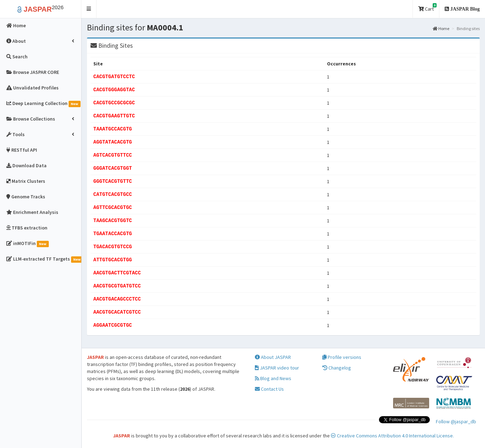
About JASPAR (273, 357)
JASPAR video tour (277, 368)
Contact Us (269, 389)
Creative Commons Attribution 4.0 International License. (392, 436)
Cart (427, 8)
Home (441, 28)
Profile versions (342, 357)
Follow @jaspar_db (456, 421)
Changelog (337, 368)
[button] (89, 9)
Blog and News (273, 378)
